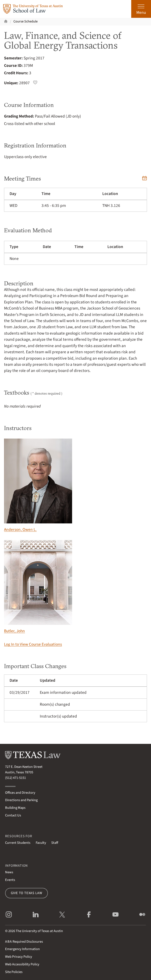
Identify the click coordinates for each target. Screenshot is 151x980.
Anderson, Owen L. (38, 486)
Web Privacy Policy (19, 957)
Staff (55, 843)
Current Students (18, 843)
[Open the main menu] (141, 9)
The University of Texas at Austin (39, 931)
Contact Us (13, 815)
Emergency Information (22, 949)
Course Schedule (26, 21)
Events (10, 880)
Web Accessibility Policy (22, 964)
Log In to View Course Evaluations (33, 644)
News (9, 872)
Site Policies (14, 972)
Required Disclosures (24, 942)
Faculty (41, 843)
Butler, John (38, 587)
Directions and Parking (21, 800)
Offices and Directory (20, 793)
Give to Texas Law (27, 893)
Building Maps (15, 808)
